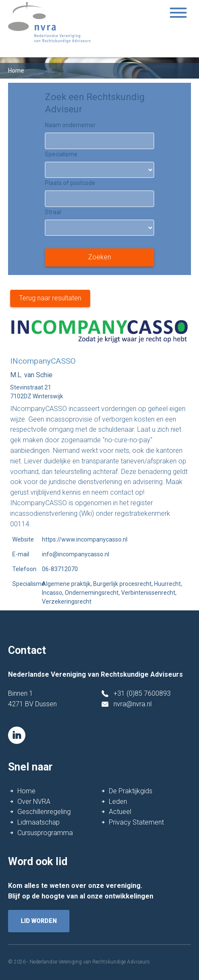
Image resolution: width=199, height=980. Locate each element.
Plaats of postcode (70, 183)
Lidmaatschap (39, 822)
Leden (118, 802)
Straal (53, 212)
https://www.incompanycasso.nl (85, 539)
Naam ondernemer (70, 125)
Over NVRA (34, 802)
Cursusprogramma (45, 833)
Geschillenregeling (44, 812)
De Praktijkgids (131, 791)
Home (26, 791)
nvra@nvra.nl (133, 704)
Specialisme (61, 154)
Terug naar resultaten (50, 298)
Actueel (120, 812)
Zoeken (99, 257)
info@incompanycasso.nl (76, 554)
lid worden (39, 921)
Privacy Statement (136, 822)
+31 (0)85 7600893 (142, 693)
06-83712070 (60, 569)
